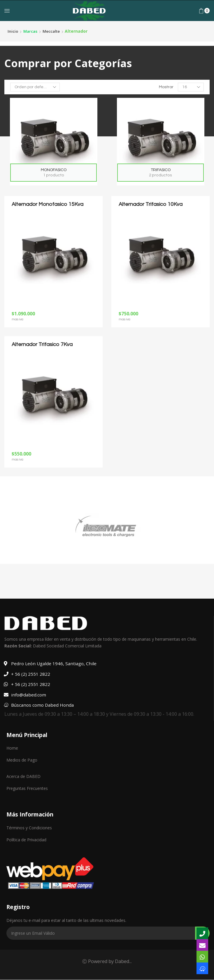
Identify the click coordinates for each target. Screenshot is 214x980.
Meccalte (53, 31)
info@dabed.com (29, 695)
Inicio (13, 31)
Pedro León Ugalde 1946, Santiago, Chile (55, 663)
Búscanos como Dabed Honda (43, 705)
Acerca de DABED (23, 776)
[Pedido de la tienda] (35, 87)
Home (12, 748)
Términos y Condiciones (29, 828)
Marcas (31, 31)
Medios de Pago (22, 760)
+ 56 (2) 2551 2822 (31, 674)
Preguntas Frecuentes (27, 788)
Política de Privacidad (26, 840)
